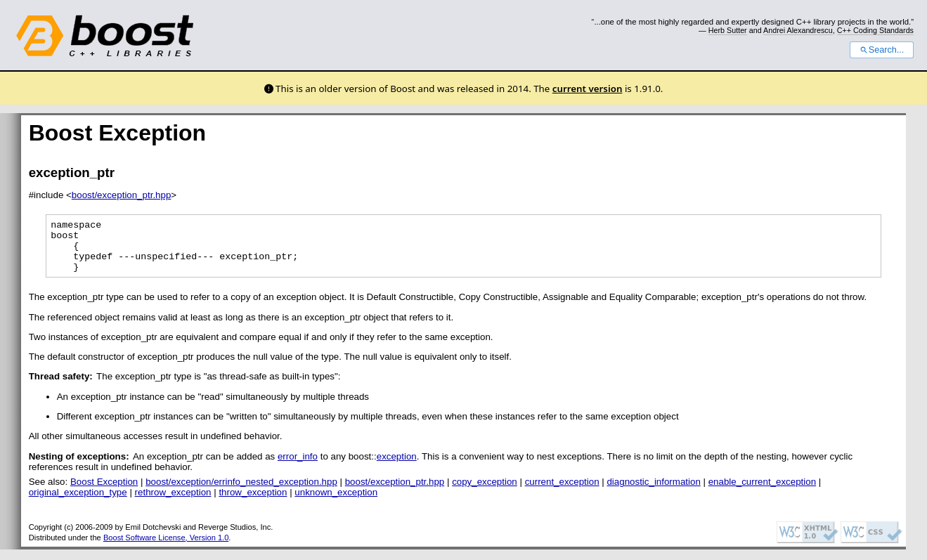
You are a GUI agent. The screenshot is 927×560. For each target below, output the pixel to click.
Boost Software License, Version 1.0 (166, 548)
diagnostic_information (653, 492)
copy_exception (485, 492)
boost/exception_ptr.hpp (122, 195)
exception (397, 467)
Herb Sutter (728, 30)
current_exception (562, 492)
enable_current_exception (762, 492)
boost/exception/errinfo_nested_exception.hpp (241, 492)
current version (588, 89)
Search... (882, 50)
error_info (298, 467)
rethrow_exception (173, 503)
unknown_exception (336, 503)
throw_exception (253, 503)
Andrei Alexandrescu (798, 30)
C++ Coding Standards (875, 30)
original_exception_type (78, 503)
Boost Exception (104, 492)
